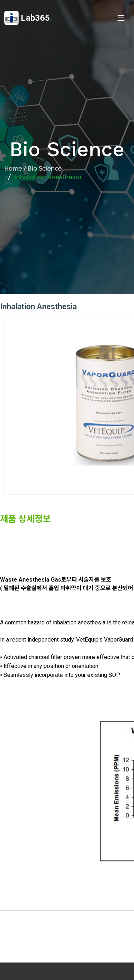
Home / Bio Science (33, 169)
